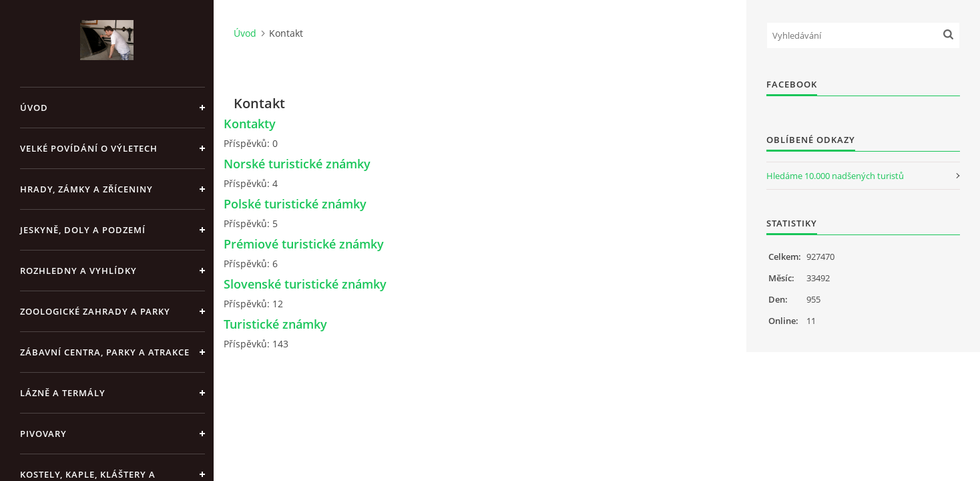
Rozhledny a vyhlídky (78, 271)
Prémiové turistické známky (304, 244)
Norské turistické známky (297, 164)
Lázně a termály (63, 393)
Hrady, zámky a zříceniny (86, 189)
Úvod (34, 108)
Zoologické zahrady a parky (95, 311)
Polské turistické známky (295, 204)
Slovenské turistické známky (305, 284)
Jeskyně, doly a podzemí (83, 230)
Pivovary (43, 434)
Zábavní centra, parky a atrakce (105, 352)
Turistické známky (275, 324)
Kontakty (250, 124)
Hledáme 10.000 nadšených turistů (835, 176)
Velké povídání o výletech (89, 148)
